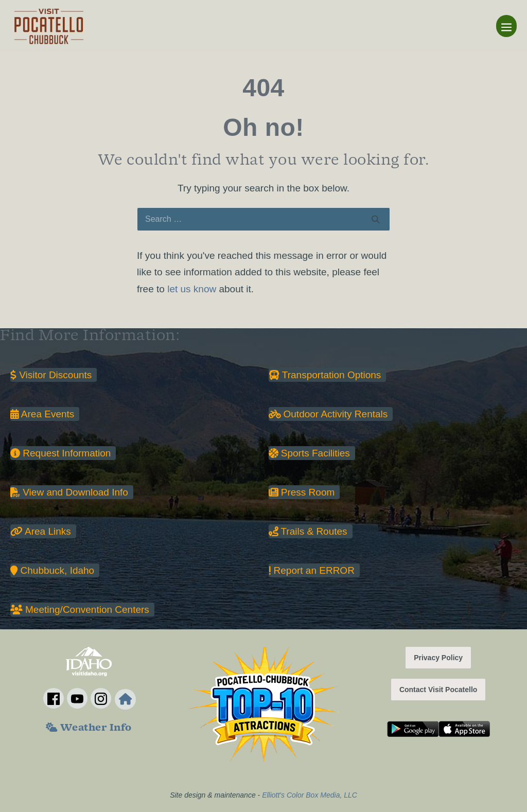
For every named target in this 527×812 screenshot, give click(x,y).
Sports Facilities (309, 453)
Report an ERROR (312, 570)
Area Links (41, 531)
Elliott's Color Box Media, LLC (310, 795)
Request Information (60, 453)
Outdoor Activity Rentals (328, 414)
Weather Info (89, 729)
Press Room (302, 492)
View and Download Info (69, 492)
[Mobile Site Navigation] (506, 26)
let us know (192, 289)
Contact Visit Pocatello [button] (438, 690)
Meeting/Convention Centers (80, 610)
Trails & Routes (308, 531)
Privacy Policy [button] (438, 658)
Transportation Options (325, 375)
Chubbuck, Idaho (52, 570)
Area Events (42, 414)
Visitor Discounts (51, 375)
